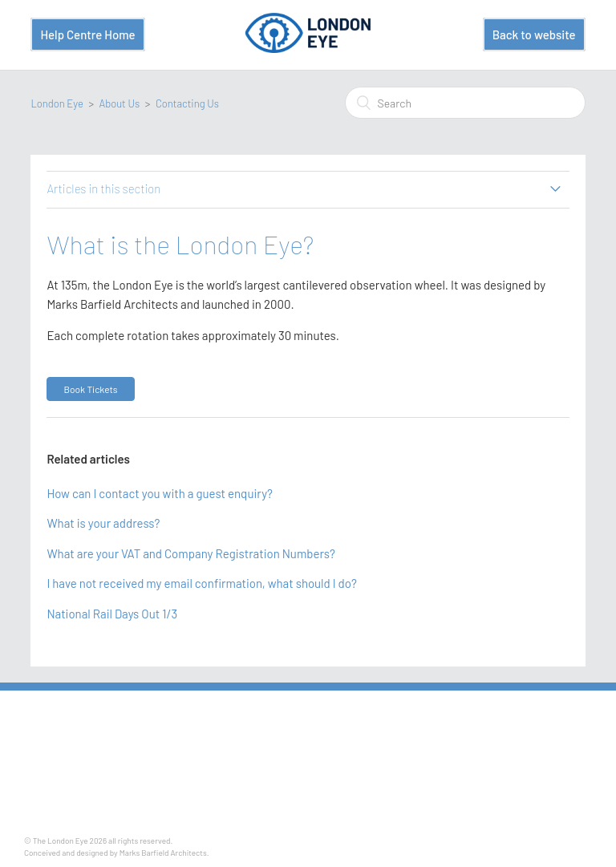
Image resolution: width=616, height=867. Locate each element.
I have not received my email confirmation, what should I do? (202, 583)
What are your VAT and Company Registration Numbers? (190, 553)
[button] (90, 389)
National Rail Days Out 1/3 (112, 614)
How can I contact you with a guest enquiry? (160, 493)
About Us (120, 103)
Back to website (534, 34)
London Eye (57, 103)
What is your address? (103, 523)
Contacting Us (187, 103)
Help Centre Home (87, 34)
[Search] (465, 103)
